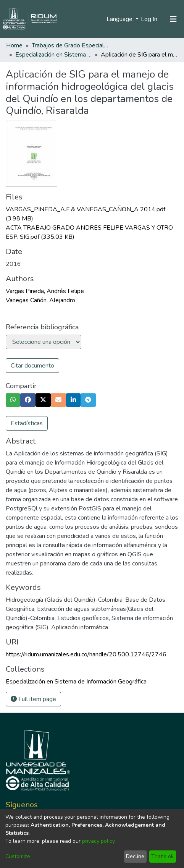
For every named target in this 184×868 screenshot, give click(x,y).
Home (14, 45)
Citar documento (32, 366)
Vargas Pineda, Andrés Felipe (45, 291)
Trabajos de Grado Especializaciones (70, 45)
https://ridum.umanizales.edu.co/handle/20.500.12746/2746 (86, 654)
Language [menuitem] (120, 19)
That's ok (162, 856)
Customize (18, 856)
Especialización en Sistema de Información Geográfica (53, 55)
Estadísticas (27, 423)
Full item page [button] (33, 699)
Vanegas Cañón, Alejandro (40, 300)
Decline (135, 856)
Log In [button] (149, 19)
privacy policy (98, 841)
